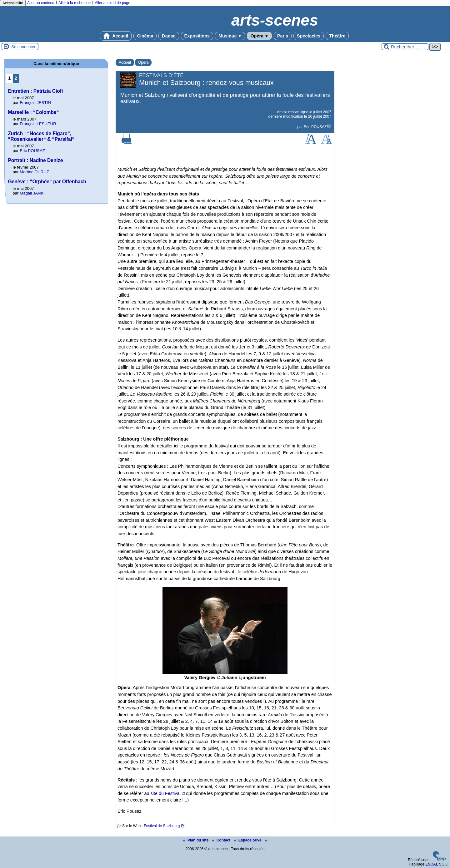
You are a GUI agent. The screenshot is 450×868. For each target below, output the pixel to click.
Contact (222, 840)
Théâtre (337, 36)
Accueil (116, 36)
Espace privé (248, 840)
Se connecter (23, 47)
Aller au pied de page (112, 3)
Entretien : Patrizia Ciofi (35, 91)
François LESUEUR (38, 124)
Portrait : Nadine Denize (35, 160)
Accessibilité (13, 3)
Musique (230, 36)
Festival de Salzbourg (162, 826)
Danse (169, 36)
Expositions (197, 36)
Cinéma (145, 36)
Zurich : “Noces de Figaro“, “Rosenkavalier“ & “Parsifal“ (41, 136)
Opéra (259, 36)
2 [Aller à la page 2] (16, 78)
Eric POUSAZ (315, 127)
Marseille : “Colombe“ (33, 112)
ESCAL (432, 864)
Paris (283, 36)
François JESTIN (35, 103)
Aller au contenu (41, 3)
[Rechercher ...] (405, 47)
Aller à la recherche (75, 3)
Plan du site (196, 840)
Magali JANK (32, 193)
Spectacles (309, 36)
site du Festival (166, 793)
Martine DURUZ (34, 172)
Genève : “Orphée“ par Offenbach (47, 182)
